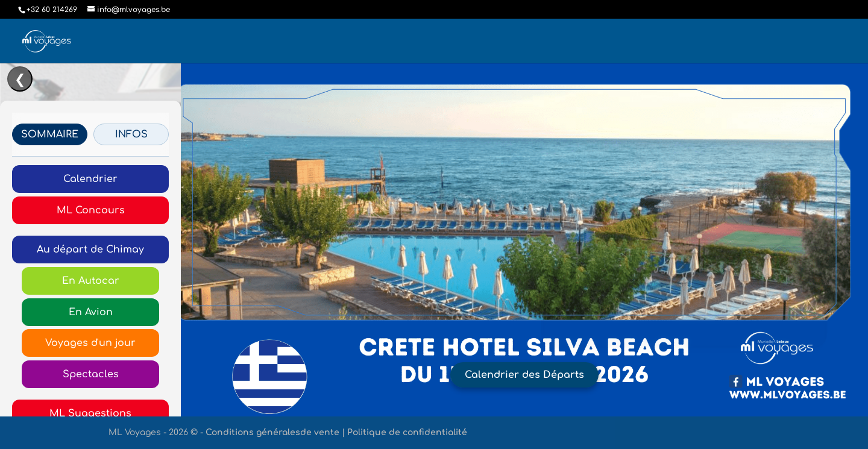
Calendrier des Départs (524, 375)
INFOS (131, 134)
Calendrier (90, 179)
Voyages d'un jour (90, 343)
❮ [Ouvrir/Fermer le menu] (20, 80)
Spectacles (91, 374)
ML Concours (91, 210)
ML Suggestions (90, 413)
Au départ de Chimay (90, 250)
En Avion (91, 312)
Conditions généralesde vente (272, 432)
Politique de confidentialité (407, 432)
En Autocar (91, 281)
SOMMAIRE (50, 134)
